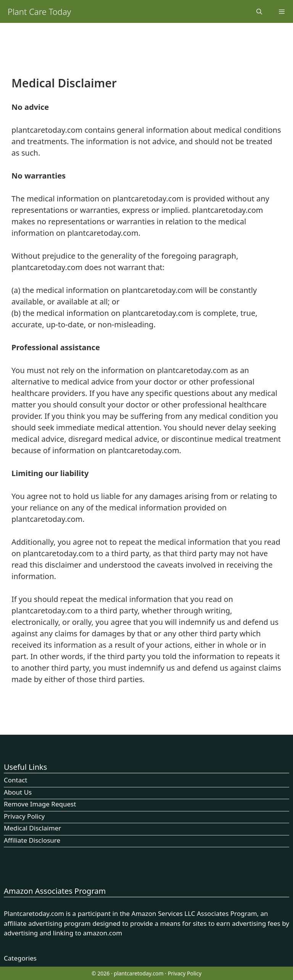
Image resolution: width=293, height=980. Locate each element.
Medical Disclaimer (32, 828)
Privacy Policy (24, 816)
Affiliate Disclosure (32, 840)
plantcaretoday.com (138, 973)
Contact (16, 780)
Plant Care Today (39, 11)
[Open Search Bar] (259, 11)
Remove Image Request (40, 804)
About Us (18, 792)
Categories (20, 958)
